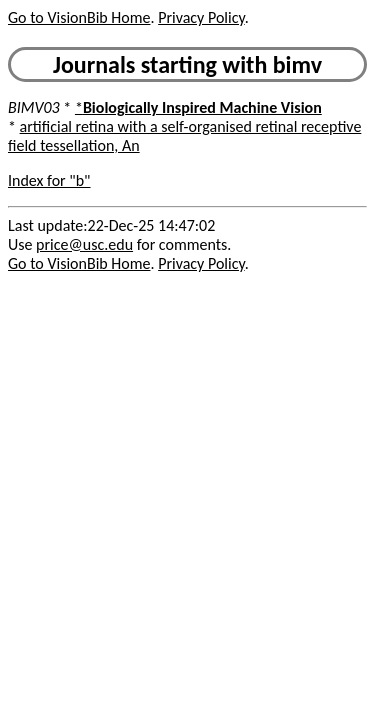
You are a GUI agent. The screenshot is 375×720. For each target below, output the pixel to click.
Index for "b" (49, 180)
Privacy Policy (201, 17)
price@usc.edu (84, 244)
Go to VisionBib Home (79, 17)
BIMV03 (34, 107)
